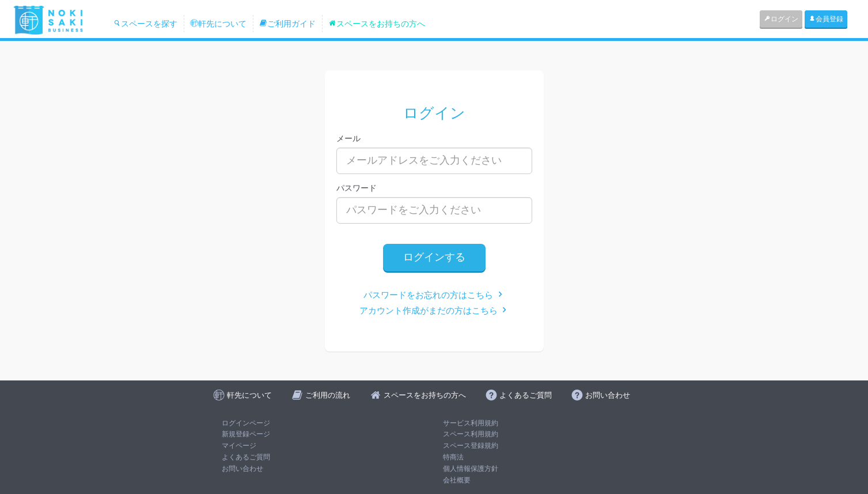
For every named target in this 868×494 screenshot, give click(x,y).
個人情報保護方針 (471, 469)
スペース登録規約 (471, 446)
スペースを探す (145, 24)
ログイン (781, 19)
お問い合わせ (242, 469)
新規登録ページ (246, 434)
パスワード (357, 188)
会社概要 (457, 480)
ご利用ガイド (287, 24)
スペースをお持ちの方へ (377, 24)
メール (348, 138)
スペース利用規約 (471, 434)
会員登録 (826, 19)
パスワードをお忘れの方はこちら (434, 295)
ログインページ (246, 423)
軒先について (218, 24)
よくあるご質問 (246, 457)
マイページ (239, 446)
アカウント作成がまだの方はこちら (434, 310)
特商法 (453, 457)
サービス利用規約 (471, 423)
